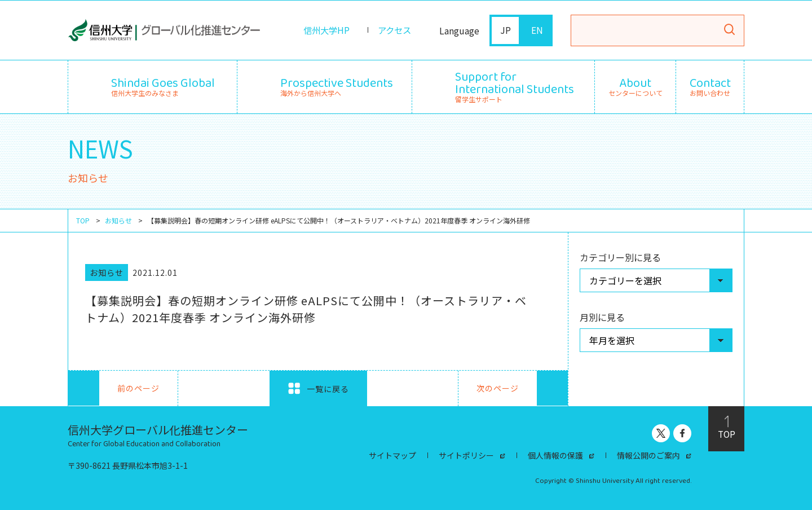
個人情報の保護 (555, 455)
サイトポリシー (466, 455)
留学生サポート (515, 85)
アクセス (393, 30)
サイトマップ (392, 455)
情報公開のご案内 (648, 455)
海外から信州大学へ (337, 85)
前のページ (114, 388)
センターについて (636, 87)
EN (537, 30)
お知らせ (118, 221)
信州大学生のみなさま (163, 85)
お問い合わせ (710, 87)
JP (506, 30)
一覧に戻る (318, 388)
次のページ (522, 388)
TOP (83, 221)
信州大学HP (323, 30)
